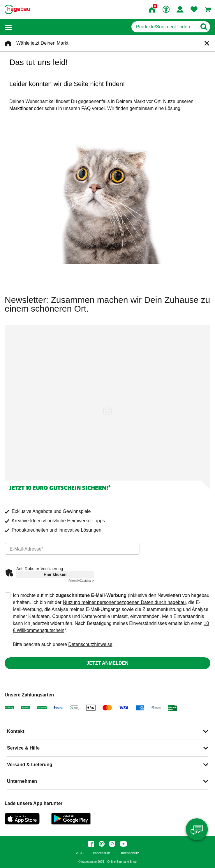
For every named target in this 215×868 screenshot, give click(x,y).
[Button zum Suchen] (203, 27)
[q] (164, 27)
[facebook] (91, 844)
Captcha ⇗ (81, 581)
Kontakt (16, 731)
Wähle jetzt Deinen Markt (42, 43)
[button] (8, 27)
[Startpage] (17, 9)
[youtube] (123, 844)
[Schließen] (207, 43)
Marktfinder (21, 108)
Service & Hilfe (23, 748)
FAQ (86, 108)
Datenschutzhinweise (90, 644)
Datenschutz (129, 853)
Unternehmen (22, 781)
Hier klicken (55, 574)
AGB (80, 853)
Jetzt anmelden (107, 663)
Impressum (102, 853)
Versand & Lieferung (30, 765)
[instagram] (112, 844)
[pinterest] (102, 844)
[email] (72, 549)
